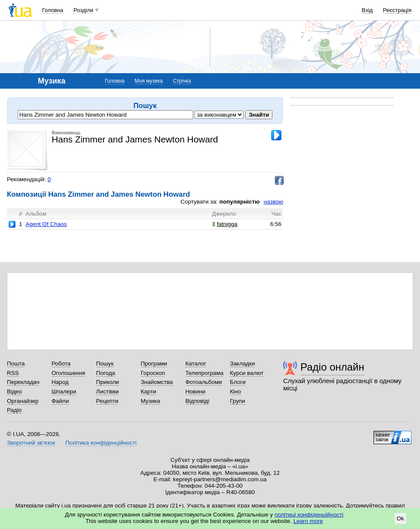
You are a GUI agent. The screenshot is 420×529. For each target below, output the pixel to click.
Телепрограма (205, 373)
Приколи (107, 382)
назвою (273, 202)
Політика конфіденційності (101, 443)
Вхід (367, 10)
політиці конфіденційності (309, 515)
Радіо (14, 410)
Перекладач (23, 382)
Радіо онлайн (332, 367)
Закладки (242, 363)
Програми (154, 363)
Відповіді (198, 401)
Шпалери (64, 391)
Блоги (238, 382)
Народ (60, 382)
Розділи (83, 10)
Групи (237, 401)
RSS (13, 373)
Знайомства (157, 382)
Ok (400, 518)
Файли (60, 401)
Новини (196, 391)
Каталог (196, 363)
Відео (14, 391)
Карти (148, 391)
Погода (105, 373)
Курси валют (247, 373)
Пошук (105, 363)
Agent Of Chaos (46, 224)
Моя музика (149, 81)
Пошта (16, 363)
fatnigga (225, 224)
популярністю (240, 202)
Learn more (308, 521)
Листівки (107, 391)
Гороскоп (153, 373)
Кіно (235, 391)
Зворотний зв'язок (31, 443)
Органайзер (23, 401)
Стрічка (182, 81)
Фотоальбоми (204, 382)
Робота (61, 363)
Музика (150, 401)
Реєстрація (397, 10)
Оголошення (68, 373)
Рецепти (107, 401)
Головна (53, 10)
